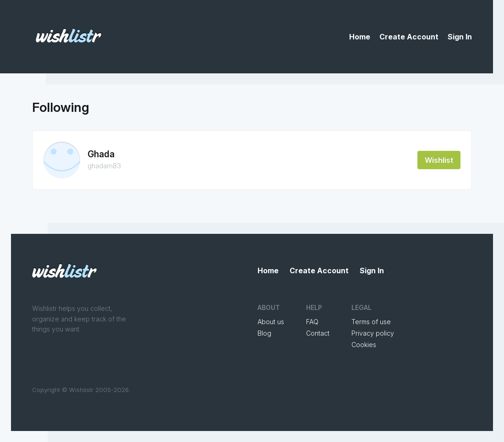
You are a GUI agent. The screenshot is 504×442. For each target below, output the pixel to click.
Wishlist (439, 160)
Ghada (101, 154)
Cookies (364, 345)
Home (360, 37)
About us (271, 322)
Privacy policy (373, 333)
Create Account (409, 37)
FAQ (312, 322)
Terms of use (371, 322)
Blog (264, 333)
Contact (318, 333)
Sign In (460, 37)
